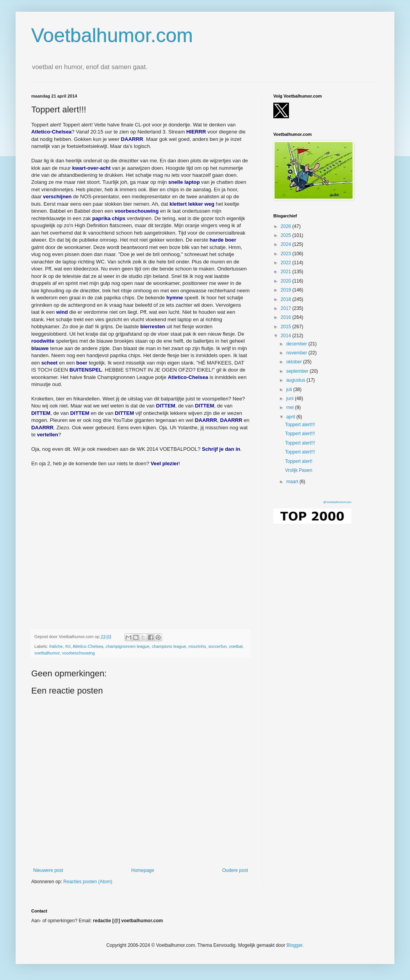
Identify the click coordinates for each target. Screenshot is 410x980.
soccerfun (217, 646)
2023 (287, 254)
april (291, 417)
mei (291, 407)
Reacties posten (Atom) (88, 882)
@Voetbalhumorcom (337, 502)
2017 (287, 308)
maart (293, 482)
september (298, 371)
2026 (287, 226)
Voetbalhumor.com (112, 36)
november (297, 353)
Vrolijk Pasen (299, 470)
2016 (287, 317)
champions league (169, 646)
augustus (296, 380)
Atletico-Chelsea (88, 646)
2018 (287, 299)
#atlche (56, 646)
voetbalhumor (47, 653)
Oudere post (235, 870)
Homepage (143, 870)
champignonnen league (128, 646)
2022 (287, 263)
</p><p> (141, 540)
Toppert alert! (299, 461)
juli (290, 390)
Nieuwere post (48, 870)
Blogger (295, 945)
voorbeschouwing (78, 653)
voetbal (236, 646)
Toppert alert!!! (300, 425)
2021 (287, 272)
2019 (287, 290)
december (297, 344)
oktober (295, 362)
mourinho (197, 646)
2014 (287, 336)
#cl (68, 646)
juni (291, 398)
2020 (287, 281)
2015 (287, 327)
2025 (287, 235)
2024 (287, 244)
